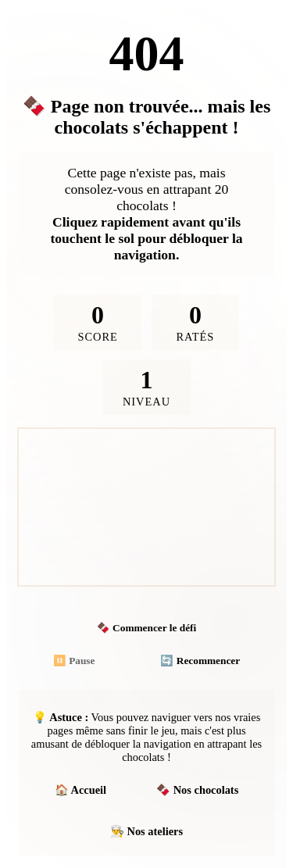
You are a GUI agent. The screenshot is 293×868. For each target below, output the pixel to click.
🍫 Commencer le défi (146, 628)
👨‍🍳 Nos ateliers (146, 831)
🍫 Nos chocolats (197, 790)
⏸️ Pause (74, 661)
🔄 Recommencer (200, 661)
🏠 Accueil (80, 790)
